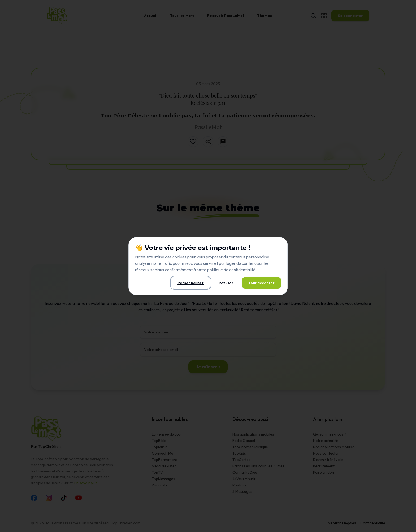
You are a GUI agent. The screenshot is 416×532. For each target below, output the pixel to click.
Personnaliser (191, 283)
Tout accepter (261, 283)
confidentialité (242, 270)
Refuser (226, 283)
